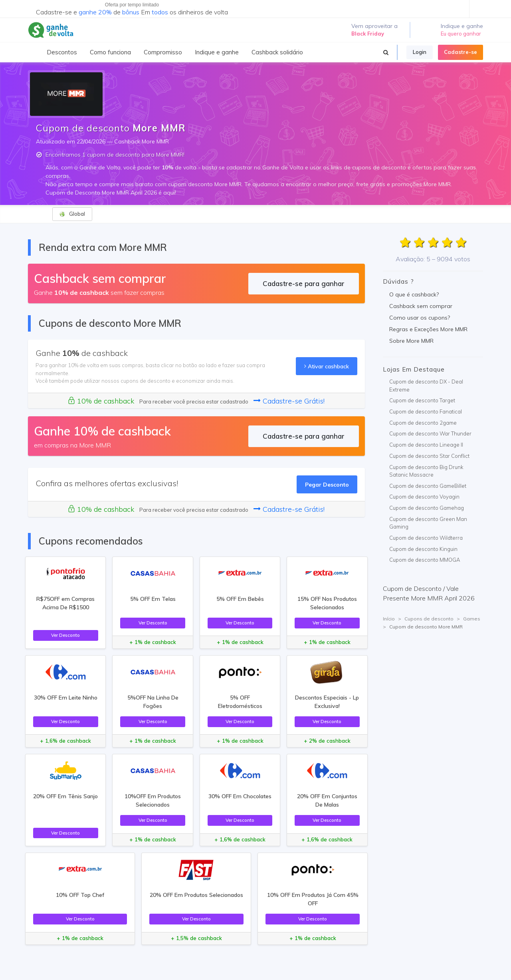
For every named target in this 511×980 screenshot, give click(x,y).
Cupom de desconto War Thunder (430, 433)
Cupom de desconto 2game (423, 423)
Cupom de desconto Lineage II (426, 445)
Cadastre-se (460, 52)
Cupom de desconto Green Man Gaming (428, 523)
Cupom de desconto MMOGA (425, 560)
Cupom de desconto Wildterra (426, 538)
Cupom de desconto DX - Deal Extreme (426, 386)
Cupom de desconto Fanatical (426, 411)
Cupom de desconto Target (422, 400)
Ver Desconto (65, 635)
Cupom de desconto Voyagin (424, 497)
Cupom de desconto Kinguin (423, 549)
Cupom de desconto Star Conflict (429, 456)
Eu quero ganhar (461, 34)
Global (72, 214)
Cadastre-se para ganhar (304, 283)
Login (420, 52)
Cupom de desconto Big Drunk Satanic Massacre (426, 471)
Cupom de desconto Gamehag (427, 508)
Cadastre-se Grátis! (289, 401)
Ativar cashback (327, 366)
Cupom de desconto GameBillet (428, 486)
